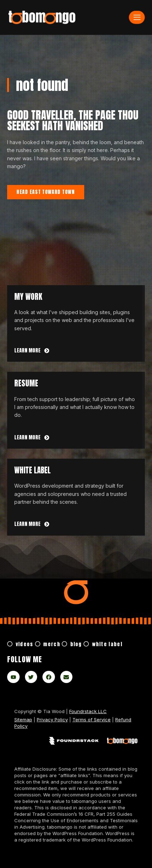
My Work (28, 297)
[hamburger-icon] (137, 17)
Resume (26, 383)
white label (32, 470)
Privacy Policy (52, 720)
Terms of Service (92, 720)
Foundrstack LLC (88, 711)
